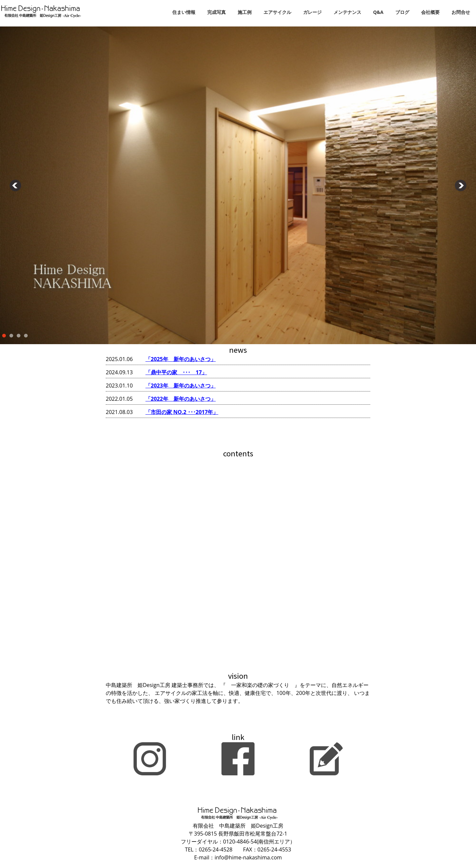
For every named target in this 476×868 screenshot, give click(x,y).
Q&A (378, 12)
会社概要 (430, 12)
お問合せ (461, 12)
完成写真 (217, 12)
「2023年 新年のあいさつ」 (181, 386)
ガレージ (312, 12)
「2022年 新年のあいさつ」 (181, 399)
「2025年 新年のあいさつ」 (181, 359)
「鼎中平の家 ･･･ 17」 (176, 372)
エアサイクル (277, 12)
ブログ (402, 12)
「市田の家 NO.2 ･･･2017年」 (182, 412)
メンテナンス (347, 12)
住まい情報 (184, 12)
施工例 (245, 12)
